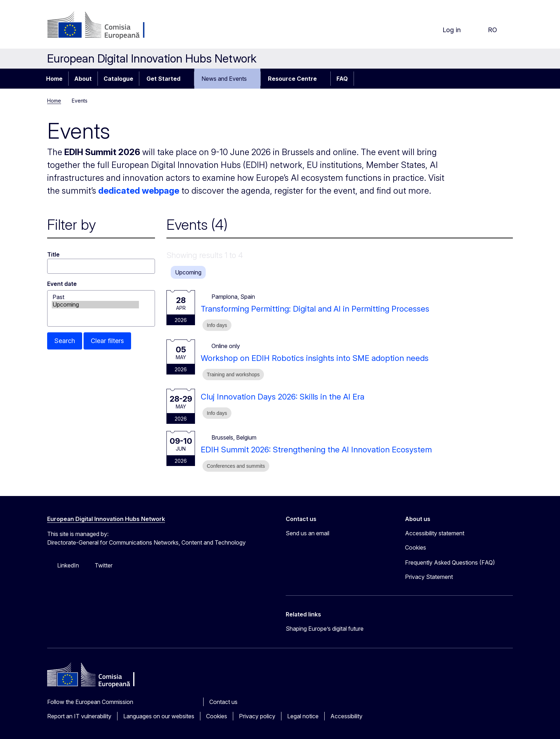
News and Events (224, 79)
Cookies (217, 716)
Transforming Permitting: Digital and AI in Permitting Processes (315, 309)
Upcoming (95, 305)
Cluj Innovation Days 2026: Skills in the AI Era (282, 397)
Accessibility (346, 716)
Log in (446, 30)
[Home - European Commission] (105, 26)
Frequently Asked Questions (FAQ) (450, 562)
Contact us (223, 702)
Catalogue (118, 79)
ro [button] (487, 30)
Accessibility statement (435, 533)
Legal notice (303, 716)
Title (53, 254)
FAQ (342, 79)
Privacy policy (257, 716)
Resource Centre (292, 79)
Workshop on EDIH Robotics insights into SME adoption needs (315, 358)
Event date (62, 284)
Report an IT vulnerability (79, 716)
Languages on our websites (159, 716)
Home (54, 79)
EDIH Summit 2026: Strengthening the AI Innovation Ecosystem (316, 450)
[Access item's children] (188, 79)
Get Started (163, 79)
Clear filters (107, 341)
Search (65, 341)
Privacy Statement (429, 577)
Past (95, 297)
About (83, 79)
